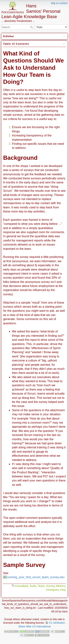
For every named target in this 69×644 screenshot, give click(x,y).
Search (32, 27)
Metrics (61, 586)
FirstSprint (52, 590)
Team (41, 586)
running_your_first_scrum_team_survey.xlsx (36, 577)
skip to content (59, 3)
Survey (50, 586)
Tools (33, 586)
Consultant (21, 586)
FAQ (63, 590)
